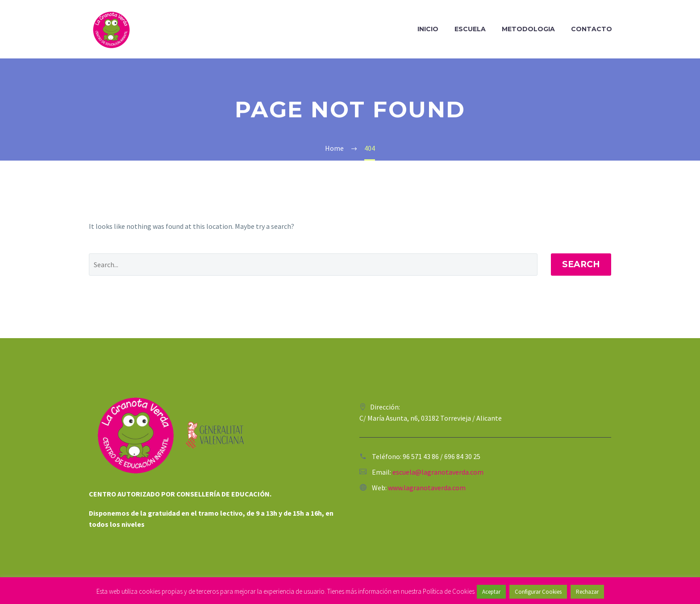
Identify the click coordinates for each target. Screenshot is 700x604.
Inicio (428, 29)
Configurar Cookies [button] (538, 592)
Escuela (470, 29)
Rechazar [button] (587, 592)
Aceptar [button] (491, 592)
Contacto (592, 29)
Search (581, 264)
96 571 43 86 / (423, 456)
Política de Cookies (449, 591)
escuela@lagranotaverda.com (438, 472)
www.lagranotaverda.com (427, 488)
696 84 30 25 (462, 456)
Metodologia (528, 29)
